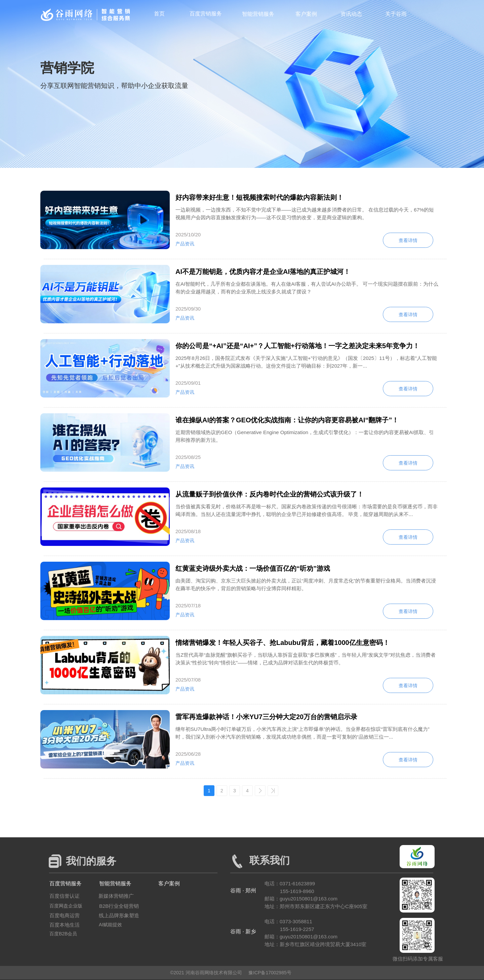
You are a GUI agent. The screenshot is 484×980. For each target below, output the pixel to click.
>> (273, 791)
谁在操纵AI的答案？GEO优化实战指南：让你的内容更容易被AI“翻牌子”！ (287, 420)
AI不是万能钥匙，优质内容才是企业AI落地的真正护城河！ (263, 272)
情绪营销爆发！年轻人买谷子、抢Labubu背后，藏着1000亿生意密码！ (283, 643)
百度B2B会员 (63, 934)
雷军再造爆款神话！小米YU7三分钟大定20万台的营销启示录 (266, 717)
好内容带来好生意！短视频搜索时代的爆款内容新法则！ (259, 197)
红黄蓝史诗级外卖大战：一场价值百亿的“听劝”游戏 (253, 568)
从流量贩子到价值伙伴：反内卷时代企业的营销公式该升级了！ (270, 494)
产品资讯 (185, 244)
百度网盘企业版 (66, 906)
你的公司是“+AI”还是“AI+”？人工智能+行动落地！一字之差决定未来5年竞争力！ (297, 346)
